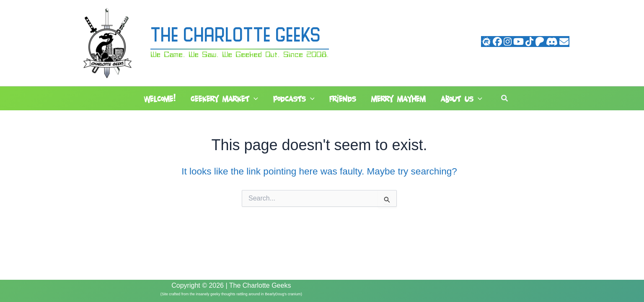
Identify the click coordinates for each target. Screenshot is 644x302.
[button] (254, 99)
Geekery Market (224, 99)
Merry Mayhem (398, 99)
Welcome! (160, 99)
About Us (462, 99)
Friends (343, 99)
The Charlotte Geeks (235, 37)
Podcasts (294, 99)
